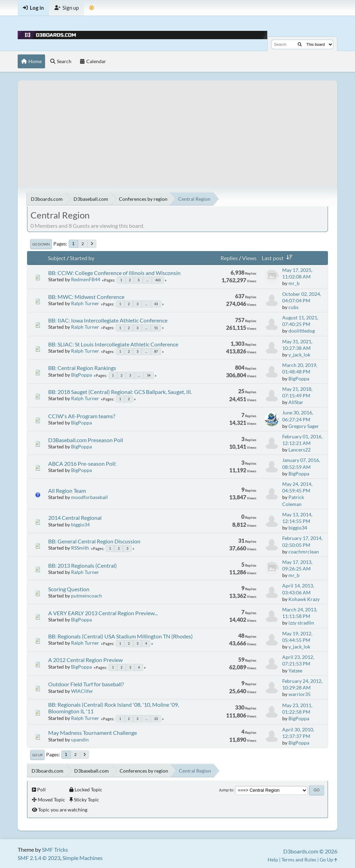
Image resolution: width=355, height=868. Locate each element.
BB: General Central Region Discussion (94, 541)
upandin (80, 740)
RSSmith (80, 548)
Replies (229, 258)
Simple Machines (83, 858)
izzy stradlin (301, 623)
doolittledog (302, 331)
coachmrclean (304, 552)
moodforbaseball (89, 497)
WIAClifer (82, 691)
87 (156, 351)
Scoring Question (69, 589)
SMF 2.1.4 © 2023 (39, 858)
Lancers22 (300, 450)
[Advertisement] (177, 129)
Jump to (226, 790)
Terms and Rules (299, 860)
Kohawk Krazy (304, 599)
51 (156, 328)
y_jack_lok (299, 355)
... (147, 280)
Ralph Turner (85, 303)
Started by (82, 258)
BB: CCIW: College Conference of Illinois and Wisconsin (114, 273)
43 (156, 304)
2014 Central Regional (75, 518)
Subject (57, 258)
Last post (278, 258)
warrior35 (300, 694)
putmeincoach (86, 596)
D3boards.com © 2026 (310, 851)
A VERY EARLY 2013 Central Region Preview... (103, 613)
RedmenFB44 (86, 279)
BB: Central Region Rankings (82, 368)
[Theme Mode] (92, 8)
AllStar (296, 402)
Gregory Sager (304, 426)
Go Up (37, 755)
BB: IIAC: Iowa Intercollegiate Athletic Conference (108, 320)
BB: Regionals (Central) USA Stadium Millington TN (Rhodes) (120, 636)
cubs (293, 307)
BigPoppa (81, 375)
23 (156, 719)
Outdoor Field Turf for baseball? (86, 684)
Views (249, 258)
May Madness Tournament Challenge (93, 733)
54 (149, 375)
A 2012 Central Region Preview (85, 660)
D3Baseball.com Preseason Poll (86, 440)
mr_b (294, 283)
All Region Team (67, 491)
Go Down (41, 244)
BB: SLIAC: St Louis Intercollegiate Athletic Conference (113, 344)
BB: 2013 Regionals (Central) (83, 565)
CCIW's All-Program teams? (82, 416)
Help (273, 860)
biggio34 (80, 525)
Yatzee (295, 671)
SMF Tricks (55, 849)
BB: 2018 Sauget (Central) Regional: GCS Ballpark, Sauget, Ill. (120, 392)
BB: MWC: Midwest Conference (86, 297)
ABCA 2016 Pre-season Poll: (82, 463)
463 (158, 280)
